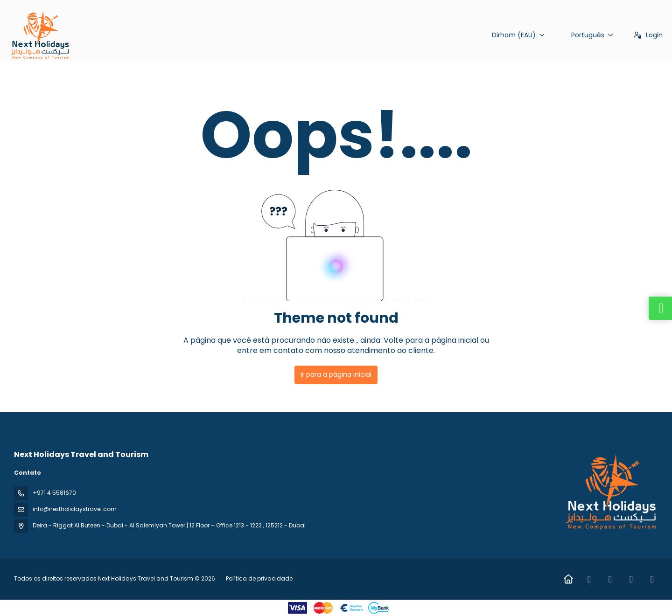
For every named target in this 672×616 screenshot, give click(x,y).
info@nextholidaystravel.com (75, 509)
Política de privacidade (259, 578)
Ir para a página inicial (336, 374)
